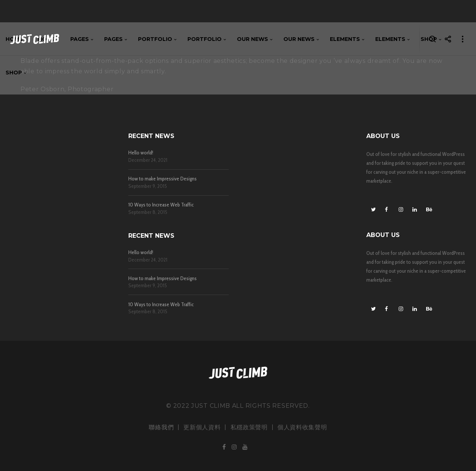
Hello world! (141, 153)
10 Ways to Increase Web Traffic (161, 205)
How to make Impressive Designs (163, 179)
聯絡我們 (161, 427)
